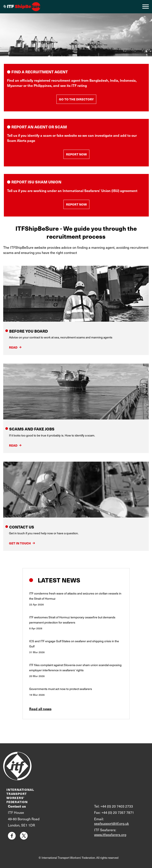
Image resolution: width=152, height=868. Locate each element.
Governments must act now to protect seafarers (61, 689)
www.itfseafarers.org (110, 835)
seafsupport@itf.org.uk (111, 823)
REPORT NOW (76, 154)
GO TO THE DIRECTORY (76, 99)
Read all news (40, 709)
